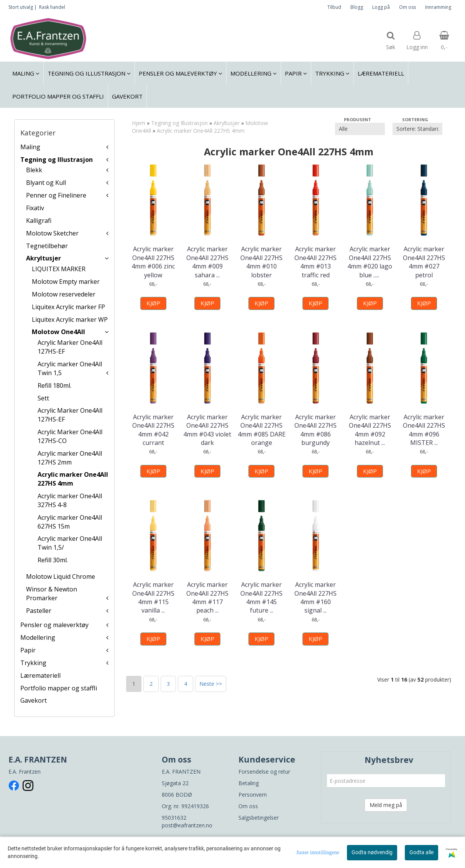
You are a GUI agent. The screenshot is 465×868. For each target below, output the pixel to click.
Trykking (33, 663)
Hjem (139, 123)
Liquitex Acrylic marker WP (70, 320)
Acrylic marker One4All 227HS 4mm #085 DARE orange (262, 430)
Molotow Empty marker (66, 282)
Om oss (407, 7)
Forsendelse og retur (264, 772)
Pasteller (39, 611)
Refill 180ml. (54, 385)
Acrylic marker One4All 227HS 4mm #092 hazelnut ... (370, 430)
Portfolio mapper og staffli (59, 688)
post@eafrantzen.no (187, 825)
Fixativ (35, 208)
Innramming (438, 7)
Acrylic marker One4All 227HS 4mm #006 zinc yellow (153, 262)
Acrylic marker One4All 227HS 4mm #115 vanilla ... (153, 597)
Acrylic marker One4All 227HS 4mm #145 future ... (261, 597)
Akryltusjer (44, 258)
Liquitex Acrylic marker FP (68, 307)
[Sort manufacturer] (360, 129)
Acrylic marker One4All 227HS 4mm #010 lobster (261, 262)
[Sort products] (417, 129)
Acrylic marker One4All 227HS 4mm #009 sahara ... (207, 262)
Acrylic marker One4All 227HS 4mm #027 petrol (424, 262)
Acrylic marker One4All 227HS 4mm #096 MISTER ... (424, 430)
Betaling (249, 783)
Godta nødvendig (372, 852)
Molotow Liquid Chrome (61, 576)
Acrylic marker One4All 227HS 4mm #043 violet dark (207, 430)
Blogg (357, 7)
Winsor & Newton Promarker (52, 594)
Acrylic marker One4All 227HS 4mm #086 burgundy (315, 430)
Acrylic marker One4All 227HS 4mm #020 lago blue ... (370, 262)
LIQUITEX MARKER (59, 269)
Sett (43, 398)
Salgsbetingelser (259, 818)
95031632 (174, 818)
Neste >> (211, 684)
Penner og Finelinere (56, 195)
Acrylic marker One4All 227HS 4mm (73, 479)
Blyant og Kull (46, 183)
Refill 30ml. (53, 560)
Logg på (381, 7)
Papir (28, 650)
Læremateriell (40, 675)
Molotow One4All (58, 332)
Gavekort (34, 700)
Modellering (38, 637)
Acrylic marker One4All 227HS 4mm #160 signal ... (315, 597)
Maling (30, 147)
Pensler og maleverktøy (54, 625)
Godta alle (421, 852)
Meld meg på (386, 805)
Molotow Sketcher (52, 233)
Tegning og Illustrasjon (57, 160)
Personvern (253, 795)
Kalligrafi (39, 221)
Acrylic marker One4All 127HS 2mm (70, 458)
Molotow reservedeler (64, 294)
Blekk (34, 170)
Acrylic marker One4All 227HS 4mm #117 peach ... (207, 597)
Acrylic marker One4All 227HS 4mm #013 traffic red (315, 262)
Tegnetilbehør (47, 246)
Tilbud (334, 7)
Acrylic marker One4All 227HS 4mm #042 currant (153, 430)
